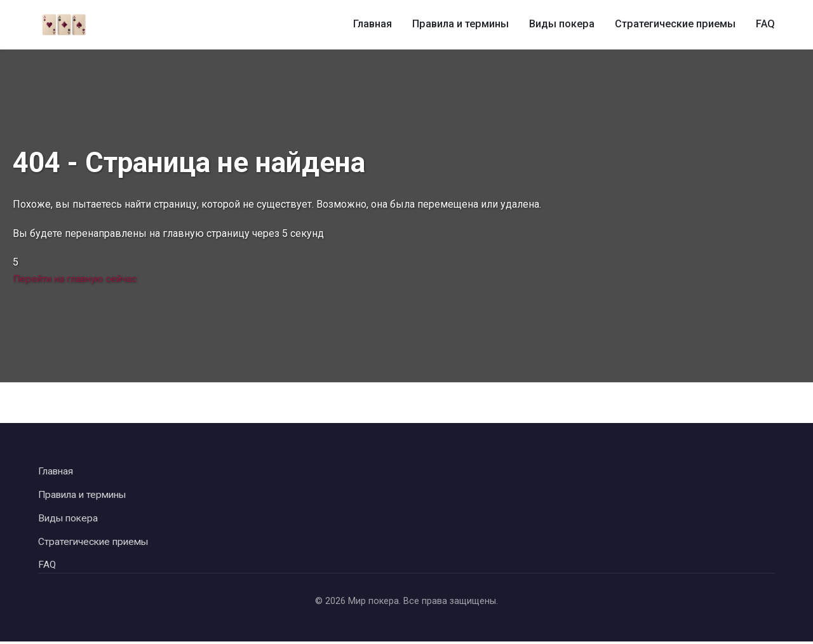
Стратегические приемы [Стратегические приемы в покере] (676, 24)
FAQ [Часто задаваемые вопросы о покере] (766, 24)
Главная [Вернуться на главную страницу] (57, 472)
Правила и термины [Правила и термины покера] (464, 24)
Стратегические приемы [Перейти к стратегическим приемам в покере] (96, 543)
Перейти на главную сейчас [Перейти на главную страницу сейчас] (79, 278)
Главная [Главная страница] (376, 24)
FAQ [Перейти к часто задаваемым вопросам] (47, 567)
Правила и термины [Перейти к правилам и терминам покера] (85, 495)
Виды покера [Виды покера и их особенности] (564, 24)
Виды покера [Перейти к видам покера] (70, 519)
